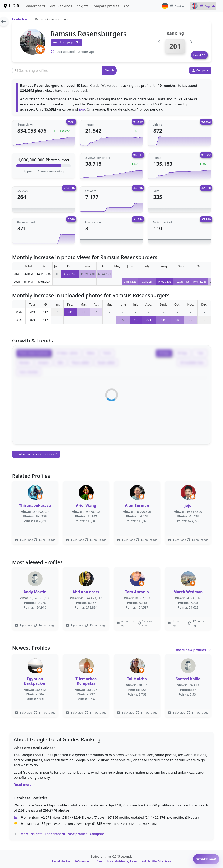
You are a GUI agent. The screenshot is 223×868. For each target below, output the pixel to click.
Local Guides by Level (122, 861)
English (203, 6)
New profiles (77, 834)
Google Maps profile (66, 42)
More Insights (31, 834)
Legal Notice (61, 861)
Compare (97, 834)
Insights (82, 6)
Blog (126, 6)
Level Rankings (60, 6)
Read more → (25, 785)
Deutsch (174, 6)
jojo (82, 109)
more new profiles (194, 650)
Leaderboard (35, 6)
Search (109, 70)
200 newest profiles (88, 861)
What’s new (206, 859)
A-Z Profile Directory (156, 861)
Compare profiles (105, 6)
